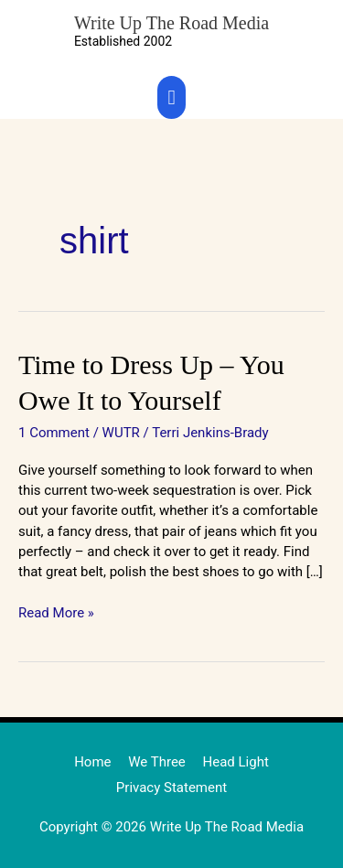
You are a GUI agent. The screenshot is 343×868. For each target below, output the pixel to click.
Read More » (56, 612)
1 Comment (54, 433)
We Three (157, 762)
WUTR (121, 433)
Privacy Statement (171, 788)
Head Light (236, 762)
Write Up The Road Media (171, 23)
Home (92, 762)
